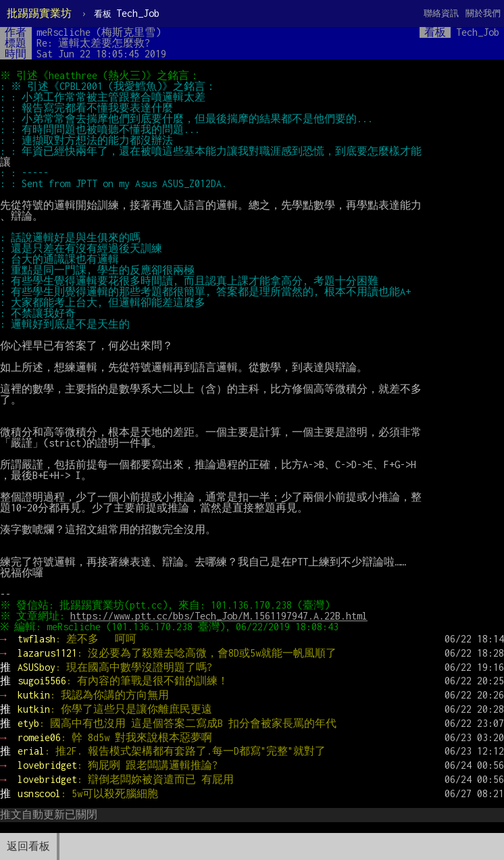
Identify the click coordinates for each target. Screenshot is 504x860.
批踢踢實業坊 (39, 13)
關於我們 (483, 13)
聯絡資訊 (441, 13)
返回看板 (28, 846)
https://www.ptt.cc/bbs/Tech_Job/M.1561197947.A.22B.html (221, 616)
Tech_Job (127, 13)
